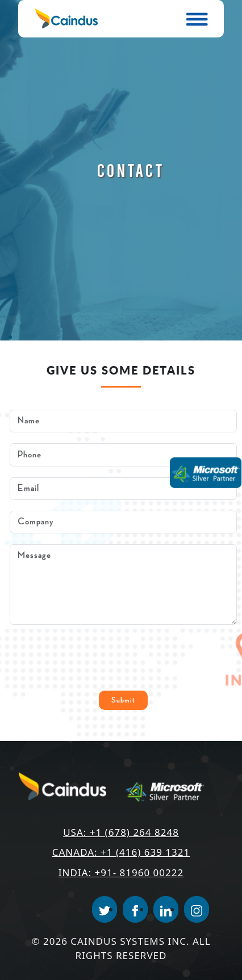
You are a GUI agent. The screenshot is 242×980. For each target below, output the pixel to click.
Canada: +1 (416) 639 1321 (121, 852)
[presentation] (96, 658)
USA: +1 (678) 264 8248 (121, 832)
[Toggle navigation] (198, 19)
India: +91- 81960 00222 (121, 872)
